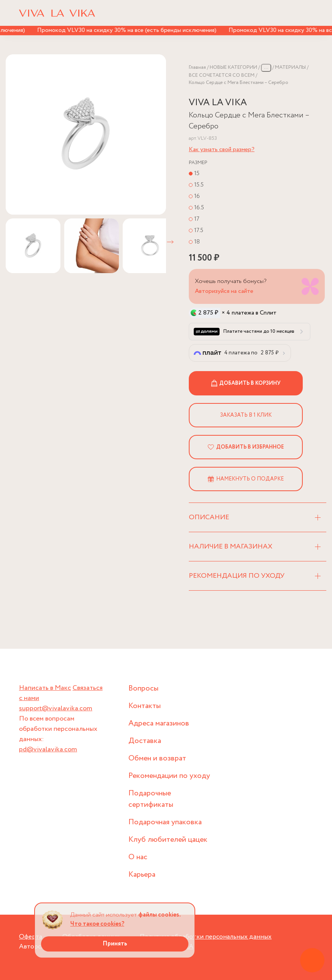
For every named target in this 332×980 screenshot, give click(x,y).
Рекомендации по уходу (169, 776)
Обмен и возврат (157, 758)
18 (197, 242)
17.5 (199, 230)
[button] (170, 242)
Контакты (145, 706)
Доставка (145, 741)
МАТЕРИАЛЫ (290, 67)
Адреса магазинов (159, 723)
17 (197, 219)
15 (197, 173)
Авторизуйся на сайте (224, 291)
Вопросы (143, 688)
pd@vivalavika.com (48, 749)
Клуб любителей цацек (168, 840)
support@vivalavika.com (56, 708)
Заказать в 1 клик (246, 415)
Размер (198, 163)
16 (197, 196)
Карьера (142, 875)
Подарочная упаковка (165, 822)
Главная (197, 67)
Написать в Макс (45, 688)
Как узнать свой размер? (222, 149)
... (266, 67)
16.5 (199, 208)
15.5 (199, 185)
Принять (115, 944)
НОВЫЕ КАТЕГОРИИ (233, 67)
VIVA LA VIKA (218, 103)
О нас (138, 857)
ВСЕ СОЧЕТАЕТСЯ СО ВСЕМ (222, 75)
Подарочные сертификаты (151, 799)
